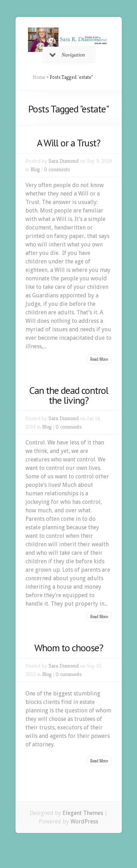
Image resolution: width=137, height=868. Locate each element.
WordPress (84, 822)
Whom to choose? (69, 648)
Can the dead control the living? (69, 395)
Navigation (67, 55)
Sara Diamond (64, 161)
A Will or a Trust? (68, 143)
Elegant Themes (83, 813)
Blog (35, 169)
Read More (99, 359)
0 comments (57, 169)
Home (39, 77)
